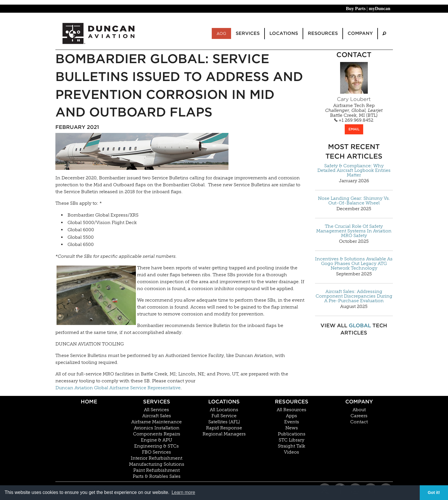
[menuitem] (384, 34)
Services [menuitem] (248, 33)
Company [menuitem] (360, 33)
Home (89, 402)
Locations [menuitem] (284, 33)
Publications (292, 434)
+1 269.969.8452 (354, 120)
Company (359, 402)
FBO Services (156, 452)
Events (292, 422)
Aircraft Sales (157, 416)
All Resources (292, 410)
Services (157, 402)
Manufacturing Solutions (157, 464)
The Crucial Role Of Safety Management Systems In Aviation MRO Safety (354, 231)
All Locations (224, 410)
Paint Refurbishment (156, 470)
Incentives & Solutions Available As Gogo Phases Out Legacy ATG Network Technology (354, 264)
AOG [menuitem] (221, 33)
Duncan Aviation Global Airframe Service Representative (118, 388)
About (359, 410)
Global (360, 325)
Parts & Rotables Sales (157, 476)
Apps (292, 416)
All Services (156, 410)
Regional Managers (224, 434)
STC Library (292, 440)
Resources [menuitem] (323, 33)
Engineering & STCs (156, 446)
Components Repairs (157, 434)
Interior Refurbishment (156, 458)
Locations (224, 402)
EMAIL (354, 129)
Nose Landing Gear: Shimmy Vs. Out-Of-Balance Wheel (354, 201)
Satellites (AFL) (224, 422)
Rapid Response (224, 428)
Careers (359, 416)
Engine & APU (156, 440)
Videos (292, 452)
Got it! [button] (434, 493)
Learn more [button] (183, 492)
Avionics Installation (157, 428)
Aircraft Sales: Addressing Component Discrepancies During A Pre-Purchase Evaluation (354, 296)
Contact (359, 422)
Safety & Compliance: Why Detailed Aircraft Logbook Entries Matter (354, 170)
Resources (292, 402)
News (292, 428)
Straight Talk (292, 446)
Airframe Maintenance (156, 422)
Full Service (224, 416)
